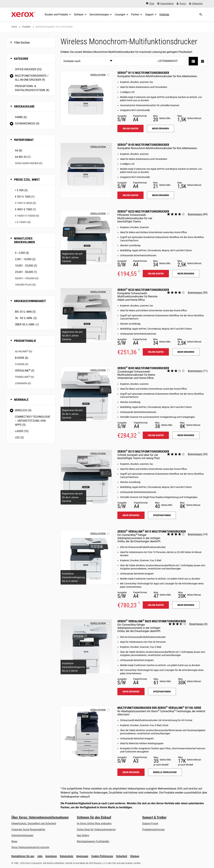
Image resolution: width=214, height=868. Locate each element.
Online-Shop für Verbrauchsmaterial (96, 830)
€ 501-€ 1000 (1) (25, 197)
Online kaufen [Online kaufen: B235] (156, 352)
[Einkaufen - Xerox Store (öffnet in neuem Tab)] (196, 4)
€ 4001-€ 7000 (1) (25, 209)
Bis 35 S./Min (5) (25, 312)
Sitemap (135, 856)
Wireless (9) (23, 410)
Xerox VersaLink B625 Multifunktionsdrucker (152, 621)
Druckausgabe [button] (24, 106)
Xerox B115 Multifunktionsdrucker (143, 73)
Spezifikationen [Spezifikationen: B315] (162, 515)
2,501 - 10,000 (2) (25, 259)
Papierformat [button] (24, 140)
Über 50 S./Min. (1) (27, 324)
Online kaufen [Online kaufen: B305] (156, 435)
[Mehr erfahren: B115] (86, 98)
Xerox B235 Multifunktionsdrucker (143, 290)
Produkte (26, 27)
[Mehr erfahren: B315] (86, 477)
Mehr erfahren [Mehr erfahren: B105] (160, 195)
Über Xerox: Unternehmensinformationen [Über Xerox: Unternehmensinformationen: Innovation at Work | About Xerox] (40, 817)
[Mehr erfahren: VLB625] (86, 647)
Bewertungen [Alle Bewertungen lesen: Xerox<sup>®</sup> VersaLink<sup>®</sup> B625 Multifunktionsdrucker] (197, 624)
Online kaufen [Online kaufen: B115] (130, 128)
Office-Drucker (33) (28, 69)
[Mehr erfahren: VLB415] (86, 557)
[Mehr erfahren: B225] (86, 237)
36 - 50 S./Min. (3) (26, 318)
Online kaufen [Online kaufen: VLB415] (156, 605)
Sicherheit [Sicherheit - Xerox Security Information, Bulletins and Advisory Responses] (122, 856)
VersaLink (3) (25, 370)
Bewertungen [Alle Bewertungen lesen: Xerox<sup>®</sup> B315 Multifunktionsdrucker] (195, 454)
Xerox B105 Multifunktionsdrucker (143, 145)
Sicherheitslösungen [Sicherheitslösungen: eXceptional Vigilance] (22, 835)
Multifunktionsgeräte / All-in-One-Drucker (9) (32, 78)
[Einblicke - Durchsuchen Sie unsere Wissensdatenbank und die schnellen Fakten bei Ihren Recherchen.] (164, 15)
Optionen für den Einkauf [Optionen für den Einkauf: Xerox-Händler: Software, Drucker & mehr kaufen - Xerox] (94, 817)
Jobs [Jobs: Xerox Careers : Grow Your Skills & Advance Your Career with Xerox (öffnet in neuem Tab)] (40, 856)
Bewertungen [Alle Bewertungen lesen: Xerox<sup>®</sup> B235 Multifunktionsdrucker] (195, 293)
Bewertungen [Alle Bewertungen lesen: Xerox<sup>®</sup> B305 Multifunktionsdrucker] (195, 371)
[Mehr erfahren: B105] (86, 170)
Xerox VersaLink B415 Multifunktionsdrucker (152, 531)
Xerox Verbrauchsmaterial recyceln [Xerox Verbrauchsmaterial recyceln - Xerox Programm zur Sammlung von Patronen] (30, 847)
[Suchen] (201, 15)
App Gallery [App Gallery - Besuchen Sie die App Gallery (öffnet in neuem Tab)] (83, 835)
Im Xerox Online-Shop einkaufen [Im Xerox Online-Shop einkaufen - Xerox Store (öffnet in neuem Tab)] (94, 823)
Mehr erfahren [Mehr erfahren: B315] (131, 515)
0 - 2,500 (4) (22, 253)
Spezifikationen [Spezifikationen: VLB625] (162, 692)
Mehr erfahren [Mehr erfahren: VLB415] (186, 605)
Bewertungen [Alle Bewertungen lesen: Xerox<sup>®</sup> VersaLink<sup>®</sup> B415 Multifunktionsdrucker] (195, 534)
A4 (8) (19, 151)
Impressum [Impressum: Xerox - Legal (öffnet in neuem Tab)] (82, 856)
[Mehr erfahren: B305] (86, 394)
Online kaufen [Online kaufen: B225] (156, 274)
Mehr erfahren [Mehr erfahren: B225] (186, 274)
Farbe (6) (21, 117)
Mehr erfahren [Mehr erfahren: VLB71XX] (131, 772)
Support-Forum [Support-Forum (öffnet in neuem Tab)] (150, 823)
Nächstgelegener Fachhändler (93, 841)
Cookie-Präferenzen (102, 856)
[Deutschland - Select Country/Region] (165, 4)
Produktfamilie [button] (25, 341)
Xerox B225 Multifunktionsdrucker (143, 211)
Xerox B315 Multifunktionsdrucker (143, 451)
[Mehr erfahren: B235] (86, 315)
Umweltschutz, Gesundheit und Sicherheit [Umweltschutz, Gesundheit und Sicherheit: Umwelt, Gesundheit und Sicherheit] (34, 823)
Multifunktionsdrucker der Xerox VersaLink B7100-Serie (159, 708)
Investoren (51, 856)
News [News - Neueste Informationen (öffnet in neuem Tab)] (14, 841)
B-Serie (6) (22, 358)
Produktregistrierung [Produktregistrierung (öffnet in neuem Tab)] (153, 830)
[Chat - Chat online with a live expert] (150, 4)
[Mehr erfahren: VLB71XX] (86, 733)
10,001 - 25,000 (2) (26, 266)
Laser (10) (22, 431)
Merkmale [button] (21, 400)
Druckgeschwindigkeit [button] (30, 301)
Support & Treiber (154, 817)
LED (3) (19, 438)
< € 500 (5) (21, 190)
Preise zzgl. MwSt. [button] (27, 180)
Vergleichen (98, 75)
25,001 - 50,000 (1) (26, 272)
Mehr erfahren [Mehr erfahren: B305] (186, 435)
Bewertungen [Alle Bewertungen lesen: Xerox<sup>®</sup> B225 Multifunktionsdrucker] (195, 214)
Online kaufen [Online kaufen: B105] (130, 195)
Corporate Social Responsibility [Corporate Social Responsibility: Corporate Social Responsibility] (28, 830)
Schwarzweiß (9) (27, 124)
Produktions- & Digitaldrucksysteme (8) (32, 88)
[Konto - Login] (181, 4)
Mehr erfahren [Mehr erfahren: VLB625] (131, 692)
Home (14, 27)
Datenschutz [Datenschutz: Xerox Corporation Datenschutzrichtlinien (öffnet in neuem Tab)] (67, 856)
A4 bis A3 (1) (23, 157)
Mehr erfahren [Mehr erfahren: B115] (160, 128)
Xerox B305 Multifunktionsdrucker (143, 368)
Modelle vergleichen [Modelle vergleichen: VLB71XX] (165, 772)
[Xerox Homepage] (23, 15)
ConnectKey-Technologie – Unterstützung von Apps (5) (33, 421)
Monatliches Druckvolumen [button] (24, 240)
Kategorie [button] (21, 59)
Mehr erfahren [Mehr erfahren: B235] (186, 352)
